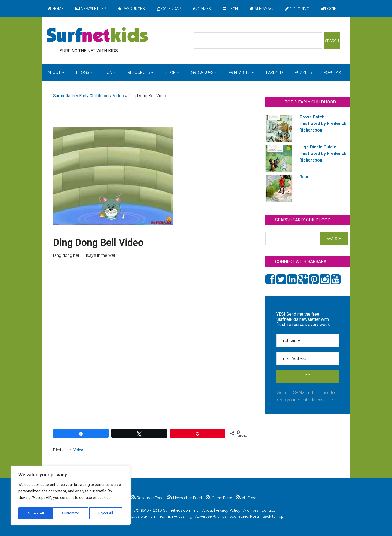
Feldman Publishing (175, 516)
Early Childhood (94, 96)
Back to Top (273, 516)
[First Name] (308, 340)
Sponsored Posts (245, 516)
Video (118, 96)
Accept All (106, 513)
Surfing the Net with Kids (97, 35)
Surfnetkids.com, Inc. (181, 510)
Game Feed (219, 498)
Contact (268, 510)
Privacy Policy (228, 510)
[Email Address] (308, 358)
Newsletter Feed (185, 498)
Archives (251, 510)
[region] (71, 497)
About (208, 510)
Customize (36, 513)
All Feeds (247, 498)
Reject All (71, 513)
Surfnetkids (64, 96)
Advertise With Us (211, 516)
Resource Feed (147, 498)
